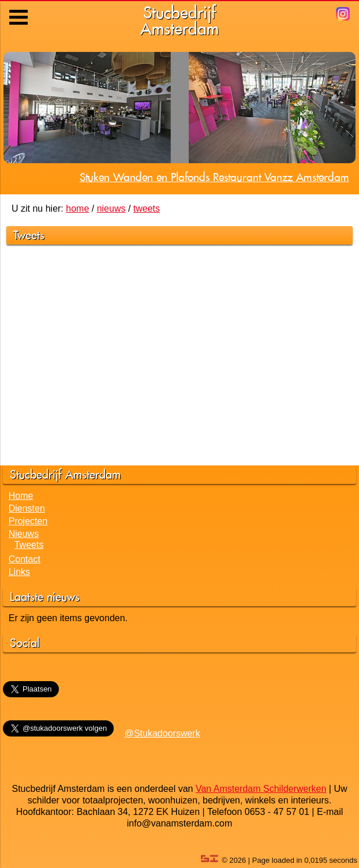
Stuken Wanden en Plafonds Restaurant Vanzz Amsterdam (214, 177)
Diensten (27, 508)
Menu (19, 9)
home (77, 208)
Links (19, 572)
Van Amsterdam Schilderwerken (261, 789)
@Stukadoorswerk (162, 733)
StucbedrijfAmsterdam (179, 20)
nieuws (111, 208)
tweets (147, 208)
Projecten (28, 521)
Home (21, 496)
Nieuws (24, 534)
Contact (25, 559)
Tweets (29, 545)
